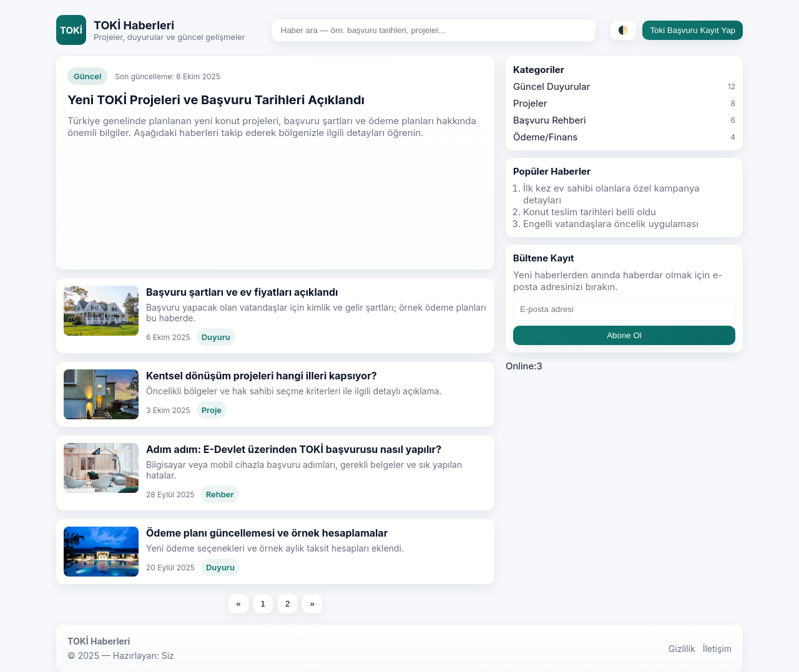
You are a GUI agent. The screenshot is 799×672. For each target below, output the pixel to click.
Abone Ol (624, 335)
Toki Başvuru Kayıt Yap (693, 30)
